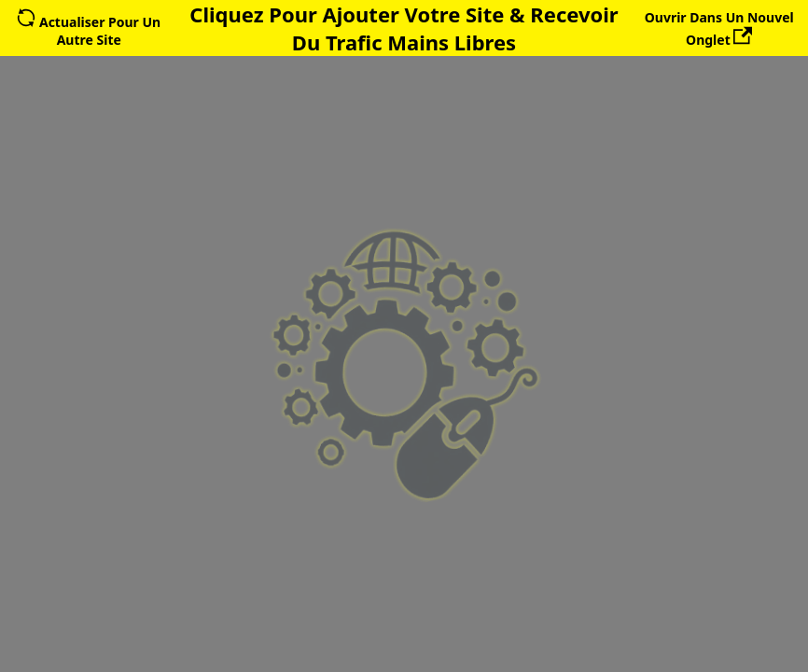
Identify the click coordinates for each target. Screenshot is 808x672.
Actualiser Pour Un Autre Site (89, 31)
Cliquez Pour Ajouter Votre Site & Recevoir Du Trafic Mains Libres (404, 28)
